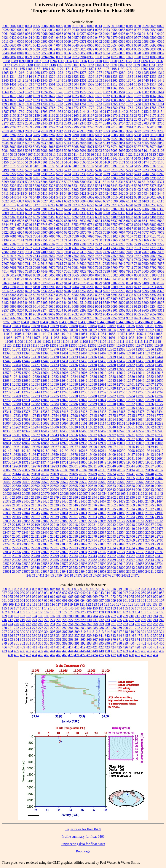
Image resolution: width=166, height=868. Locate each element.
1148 (52, 65)
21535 (64, 505)
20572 (150, 482)
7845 (36, 271)
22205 (45, 525)
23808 (112, 568)
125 (107, 604)
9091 (83, 306)
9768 (7, 322)
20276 (26, 478)
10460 (158, 322)
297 (4, 632)
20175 (64, 474)
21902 (7, 517)
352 (4, 639)
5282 (106, 178)
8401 (161, 295)
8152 (145, 279)
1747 (52, 104)
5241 (122, 174)
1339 (161, 77)
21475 (112, 501)
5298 (161, 178)
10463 (16, 326)
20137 (159, 470)
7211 (91, 244)
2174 (145, 116)
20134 (130, 470)
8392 (122, 295)
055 (10, 597)
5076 (130, 147)
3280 (161, 131)
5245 (153, 174)
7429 (114, 252)
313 (101, 632)
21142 (159, 494)
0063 (21, 34)
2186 (44, 119)
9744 (52, 318)
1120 (114, 61)
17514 (7, 416)
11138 (35, 345)
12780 (93, 396)
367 (95, 639)
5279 (83, 178)
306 (59, 632)
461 (16, 655)
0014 (99, 26)
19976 (35, 466)
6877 (21, 229)
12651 (7, 384)
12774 (45, 396)
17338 (159, 408)
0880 (145, 53)
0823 (60, 49)
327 (16, 636)
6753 (83, 225)
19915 (159, 462)
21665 (121, 505)
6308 (161, 209)
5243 (137, 174)
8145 (114, 279)
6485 (161, 217)
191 (16, 616)
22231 (93, 525)
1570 (13, 92)
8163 (5, 283)
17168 (26, 408)
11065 (158, 334)
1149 (60, 65)
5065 (52, 147)
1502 (60, 84)
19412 (121, 455)
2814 (130, 127)
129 (131, 604)
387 (53, 643)
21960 (83, 517)
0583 (106, 41)
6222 (83, 205)
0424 (29, 38)
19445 (159, 455)
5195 (137, 166)
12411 (140, 353)
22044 (16, 521)
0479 (114, 38)
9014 (36, 306)
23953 (102, 571)
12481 (121, 365)
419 (83, 647)
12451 (64, 361)
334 (59, 636)
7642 (122, 264)
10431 (25, 322)
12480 (112, 365)
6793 (130, 225)
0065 (36, 34)
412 (41, 647)
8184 (130, 283)
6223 (91, 205)
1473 (44, 84)
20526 (54, 482)
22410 (112, 529)
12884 (54, 404)
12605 (54, 373)
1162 (159, 65)
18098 (74, 423)
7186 (44, 244)
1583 (114, 92)
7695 (91, 268)
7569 (153, 256)
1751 (83, 104)
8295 (145, 291)
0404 (106, 34)
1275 (83, 73)
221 (35, 620)
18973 (93, 443)
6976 (83, 232)
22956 (26, 548)
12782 (112, 396)
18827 (131, 439)
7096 (99, 236)
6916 (122, 229)
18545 (121, 431)
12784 (131, 396)
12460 (150, 361)
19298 (131, 451)
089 (53, 600)
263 (125, 624)
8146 (122, 279)
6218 (59, 205)
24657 (97, 575)
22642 (54, 536)
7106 (122, 236)
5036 (21, 143)
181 (119, 612)
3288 (60, 135)
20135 (140, 470)
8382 (75, 295)
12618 (16, 377)
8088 (138, 275)
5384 (21, 190)
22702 (121, 536)
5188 (83, 166)
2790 (36, 127)
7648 (137, 264)
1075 (114, 57)
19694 (159, 458)
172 (65, 612)
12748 (64, 392)
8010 (5, 275)
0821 (44, 49)
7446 (130, 252)
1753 (99, 104)
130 (137, 604)
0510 (161, 38)
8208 (106, 287)
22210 (54, 525)
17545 (35, 416)
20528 (73, 482)
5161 (44, 162)
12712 (26, 388)
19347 (35, 455)
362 (65, 639)
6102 (138, 201)
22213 (64, 525)
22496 (45, 533)
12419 (45, 357)
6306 (145, 209)
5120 (113, 154)
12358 (64, 345)
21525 (45, 505)
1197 (106, 69)
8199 (44, 287)
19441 (140, 455)
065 (71, 597)
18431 (54, 431)
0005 (36, 26)
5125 (152, 154)
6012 (130, 197)
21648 (102, 505)
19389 (83, 455)
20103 (64, 470)
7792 (153, 268)
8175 (75, 283)
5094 (106, 151)
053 (162, 593)
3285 (36, 135)
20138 (7, 474)
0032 (36, 30)
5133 (44, 158)
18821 (112, 439)
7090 (75, 236)
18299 (45, 427)
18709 (121, 435)
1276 (91, 73)
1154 (98, 65)
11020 (74, 334)
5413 (21, 193)
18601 (16, 435)
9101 (130, 306)
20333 (73, 478)
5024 (91, 139)
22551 (112, 533)
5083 (21, 151)
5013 (13, 139)
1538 (106, 88)
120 (76, 604)
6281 (44, 209)
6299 (91, 209)
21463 (93, 501)
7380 (161, 248)
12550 (121, 369)
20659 (7, 490)
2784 (153, 123)
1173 (83, 69)
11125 (26, 345)
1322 (67, 77)
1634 (122, 96)
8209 (114, 287)
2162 (52, 116)
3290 (75, 135)
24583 (88, 575)
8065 (75, 275)
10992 (93, 330)
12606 (64, 373)
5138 (83, 158)
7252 (29, 248)
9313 (13, 314)
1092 (38, 61)
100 (119, 600)
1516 (145, 84)
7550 (67, 256)
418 (77, 647)
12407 (102, 353)
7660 (5, 268)
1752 (91, 104)
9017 (44, 306)
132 (149, 604)
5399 (114, 190)
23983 (131, 571)
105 (150, 600)
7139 (5, 240)
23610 (121, 564)
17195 (54, 408)
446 (83, 651)
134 (161, 604)
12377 (64, 349)
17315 (131, 408)
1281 (130, 73)
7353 (137, 248)
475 (101, 655)
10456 (139, 322)
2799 (99, 127)
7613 (44, 264)
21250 (35, 497)
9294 (91, 310)
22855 (93, 544)
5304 (44, 182)
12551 (131, 369)
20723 (64, 490)
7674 (67, 268)
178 (101, 612)
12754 (112, 392)
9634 (83, 314)
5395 (83, 190)
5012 (5, 139)
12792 (35, 400)
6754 (91, 225)
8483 (13, 303)
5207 (29, 170)
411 (34, 647)
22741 (54, 540)
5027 (114, 139)
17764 (150, 416)
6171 (28, 205)
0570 (75, 41)
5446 (13, 197)
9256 (161, 306)
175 (83, 612)
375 (144, 639)
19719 (26, 462)
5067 (67, 147)
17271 (102, 408)
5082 (13, 151)
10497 (112, 326)
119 (70, 604)
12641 (73, 381)
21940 (64, 517)
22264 (159, 525)
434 (10, 651)
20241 (131, 474)
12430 (121, 357)
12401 (64, 353)
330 (35, 636)
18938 (83, 443)
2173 (137, 116)
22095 (93, 521)
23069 (35, 552)
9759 (114, 318)
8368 (13, 295)
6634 (99, 221)
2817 (153, 127)
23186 (159, 552)
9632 (75, 314)
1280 (122, 73)
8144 (106, 279)
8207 (99, 287)
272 (16, 628)
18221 (149, 423)
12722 (64, 388)
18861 (7, 443)
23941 (64, 571)
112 (29, 604)
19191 (54, 451)
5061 (21, 147)
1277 (99, 73)
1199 (121, 69)
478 (119, 655)
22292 (54, 529)
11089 (92, 338)
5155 (161, 158)
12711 (16, 388)
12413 (159, 353)
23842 (131, 568)
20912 (140, 490)
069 (95, 597)
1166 (29, 69)
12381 (102, 349)
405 (162, 643)
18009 (93, 419)
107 (162, 600)
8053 (68, 275)
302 (35, 632)
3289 (67, 135)
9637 (91, 314)
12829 (150, 400)
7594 (75, 260)
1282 (137, 73)
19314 (150, 451)
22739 (45, 540)
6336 (67, 213)
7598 (106, 260)
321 (144, 632)
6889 (91, 229)
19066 (45, 447)
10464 (26, 326)
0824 (67, 49)
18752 (7, 439)
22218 (73, 525)
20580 (16, 486)
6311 (21, 213)
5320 (153, 182)
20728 (73, 490)
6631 (75, 221)
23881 (35, 571)
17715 (131, 416)
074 (125, 597)
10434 (44, 322)
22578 (159, 533)
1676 (52, 100)
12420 (54, 357)
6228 (129, 205)
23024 (112, 548)
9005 (29, 306)
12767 (159, 392)
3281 (5, 135)
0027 (161, 26)
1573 (36, 92)
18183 (140, 423)
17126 (150, 404)
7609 (13, 264)
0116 (75, 34)
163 (10, 612)
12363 (102, 345)
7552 (75, 256)
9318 (29, 314)
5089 (67, 151)
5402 (137, 190)
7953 (99, 271)
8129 (52, 279)
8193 (5, 287)
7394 (29, 252)
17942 (64, 419)
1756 (122, 104)
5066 (60, 147)
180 (113, 612)
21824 (131, 509)
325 (4, 636)
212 (144, 616)
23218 (16, 556)
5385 (29, 190)
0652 (106, 45)
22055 (26, 521)
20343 (93, 478)
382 (22, 643)
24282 (159, 571)
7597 (99, 260)
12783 (121, 396)
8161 (153, 279)
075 (131, 597)
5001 (83, 135)
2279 (21, 123)
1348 (60, 80)
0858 (83, 53)
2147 (106, 112)
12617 (7, 377)
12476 (73, 365)
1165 (22, 69)
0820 (36, 49)
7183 (21, 244)
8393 (130, 295)
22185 (16, 525)
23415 (7, 560)
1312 (161, 73)
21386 (16, 501)
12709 (7, 388)
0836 (145, 49)
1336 (137, 77)
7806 (161, 268)
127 (119, 604)
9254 (153, 306)
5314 (106, 182)
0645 (60, 45)
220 (29, 620)
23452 (45, 560)
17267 (93, 408)
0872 (91, 53)
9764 (145, 318)
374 (137, 639)
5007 (130, 135)
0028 (5, 30)
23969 (121, 571)
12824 (102, 400)
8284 (137, 291)
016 (101, 589)
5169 (106, 162)
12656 (54, 384)
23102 (102, 552)
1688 (137, 100)
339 (89, 636)
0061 (5, 34)
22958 (35, 548)
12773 (35, 396)
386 (47, 643)
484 (156, 655)
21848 (45, 513)
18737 (150, 435)
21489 (150, 501)
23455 (54, 560)
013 (83, 589)
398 (119, 643)
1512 (114, 84)
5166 (83, 162)
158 (144, 608)
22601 (16, 536)
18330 (102, 427)
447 (89, 651)
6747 (36, 225)
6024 (21, 201)
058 (29, 597)
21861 (64, 513)
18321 (83, 427)
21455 (83, 501)
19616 (112, 458)
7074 (137, 232)
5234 (67, 174)
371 (119, 639)
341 (101, 636)
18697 (112, 435)
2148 (114, 112)
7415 (83, 252)
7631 (99, 264)
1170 (60, 69)
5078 (145, 147)
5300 (13, 182)
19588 (64, 458)
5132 (36, 158)
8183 (122, 283)
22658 (73, 536)
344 (119, 636)
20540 (102, 482)
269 (162, 624)
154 (119, 608)
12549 (112, 369)
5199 (5, 170)
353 (10, 639)
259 (101, 624)
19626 (121, 458)
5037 (29, 143)
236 (125, 620)
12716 (45, 388)
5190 (99, 166)
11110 (111, 342)
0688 (122, 45)
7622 (91, 264)
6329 (44, 213)
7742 (130, 268)
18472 (93, 431)
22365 (73, 529)
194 (35, 616)
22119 (111, 521)
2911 (52, 131)
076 (137, 597)
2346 (91, 123)
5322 (5, 186)
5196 (145, 166)
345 (125, 636)
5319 (145, 182)
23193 (7, 556)
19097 (102, 447)
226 (65, 620)
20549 (121, 482)
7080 (5, 236)
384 (35, 643)
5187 (75, 166)
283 (83, 628)
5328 (52, 186)
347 (137, 636)
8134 (67, 279)
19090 (93, 447)
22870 (102, 544)
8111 (161, 275)
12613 (131, 373)
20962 (36, 494)
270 (4, 628)
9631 (67, 314)
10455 (130, 322)
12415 (7, 357)
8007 (153, 271)
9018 (52, 306)
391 (77, 643)
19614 (102, 458)
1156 (114, 65)
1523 (36, 88)
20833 (102, 490)
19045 (159, 443)
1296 (153, 73)
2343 (67, 123)
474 (95, 655)
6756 (106, 225)
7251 (21, 248)
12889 (93, 404)
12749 (73, 392)
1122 (129, 61)
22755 (102, 540)
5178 (13, 166)
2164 (67, 116)
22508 (64, 533)
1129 (22, 65)
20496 (35, 482)
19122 (140, 447)
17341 (7, 412)
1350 (75, 80)
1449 (161, 80)
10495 (102, 326)
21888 (131, 513)
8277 (114, 291)
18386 (7, 431)
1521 (21, 88)
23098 (93, 552)
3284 (29, 135)
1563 (122, 88)
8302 (153, 291)
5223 (145, 170)
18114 (102, 423)
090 (59, 600)
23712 (7, 568)
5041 (60, 143)
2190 (75, 119)
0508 (145, 38)
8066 (83, 275)
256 (83, 624)
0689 (130, 45)
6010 (114, 197)
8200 (52, 287)
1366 (122, 80)
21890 (140, 513)
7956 (106, 271)
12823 (93, 400)
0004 (29, 26)
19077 (74, 447)
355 (22, 639)
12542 (83, 369)
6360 (13, 217)
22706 (131, 536)
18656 (73, 435)
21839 (16, 513)
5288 (145, 178)
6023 (13, 201)
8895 (153, 303)
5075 (122, 147)
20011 (92, 466)
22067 (54, 521)
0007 (52, 26)
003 (22, 589)
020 (125, 589)
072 (113, 597)
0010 (67, 26)
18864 (26, 443)
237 (131, 620)
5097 (122, 151)
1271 (52, 73)
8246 (67, 291)
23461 (64, 560)
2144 (83, 112)
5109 (45, 154)
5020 (67, 139)
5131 (29, 158)
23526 (7, 564)
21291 (83, 497)
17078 (140, 404)
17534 (26, 416)
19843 (102, 462)
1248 (29, 73)
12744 (35, 392)
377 (156, 639)
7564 (130, 256)
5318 (137, 182)
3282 (13, 135)
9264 (21, 310)
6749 (52, 225)
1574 (44, 92)
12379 (83, 349)
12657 (64, 384)
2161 (44, 116)
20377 (140, 478)
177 (95, 612)
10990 (74, 330)
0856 (67, 53)
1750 (75, 104)
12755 (121, 392)
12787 (159, 396)
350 (156, 636)
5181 (36, 166)
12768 (7, 396)
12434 (150, 357)
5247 (5, 178)
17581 (64, 416)
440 (47, 651)
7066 (114, 232)
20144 (16, 474)
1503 (67, 84)
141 (41, 608)
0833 (122, 49)
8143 (99, 279)
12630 (131, 377)
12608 (83, 373)
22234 (102, 525)
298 (10, 632)
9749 (60, 318)
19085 (83, 447)
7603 (137, 260)
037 (65, 593)
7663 (21, 268)
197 (53, 616)
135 (4, 608)
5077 (137, 147)
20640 (150, 486)
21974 (112, 517)
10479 (54, 326)
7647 (130, 264)
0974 (67, 57)
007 (47, 589)
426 (125, 647)
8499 (67, 303)
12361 (83, 345)
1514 (130, 84)
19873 (121, 462)
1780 (114, 108)
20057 (150, 466)
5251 (36, 178)
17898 (35, 419)
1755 (114, 104)
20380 (150, 478)
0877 (130, 53)
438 (35, 651)
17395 (54, 412)
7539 (29, 256)
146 (71, 608)
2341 (52, 123)
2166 (83, 116)
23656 (140, 564)
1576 (60, 92)
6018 (137, 197)
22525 (93, 533)
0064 (29, 34)
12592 (26, 373)
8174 (67, 283)
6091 (60, 201)
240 (150, 620)
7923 (83, 271)
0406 (122, 34)
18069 (26, 423)
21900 (159, 513)
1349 (67, 80)
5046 (83, 143)
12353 (54, 345)
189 (4, 616)
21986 (140, 517)
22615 (26, 536)
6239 (145, 205)
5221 (130, 170)
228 (77, 620)
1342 (21, 80)
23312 (64, 556)
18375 (159, 427)
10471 (45, 326)
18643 (54, 435)
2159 (36, 116)
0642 (36, 45)
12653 (26, 384)
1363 (99, 80)
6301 (106, 209)
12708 (159, 384)
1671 (21, 100)
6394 (91, 217)
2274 (145, 119)
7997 (137, 271)
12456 (112, 361)
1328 (106, 77)
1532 (67, 88)
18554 (131, 431)
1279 (114, 73)
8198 (36, 287)
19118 (130, 447)
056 (16, 597)
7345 (114, 248)
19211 (73, 451)
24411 (40, 575)
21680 (159, 505)
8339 (5, 295)
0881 (153, 53)
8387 (99, 295)
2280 (29, 123)
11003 (159, 330)
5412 (13, 193)
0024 (145, 26)
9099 (122, 306)
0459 (91, 38)
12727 (102, 388)
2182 (36, 119)
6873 (5, 229)
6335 (60, 213)
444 (71, 651)
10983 (7, 330)
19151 (16, 451)
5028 (122, 139)
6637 (114, 221)
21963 (93, 517)
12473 (54, 365)
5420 (75, 193)
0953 (60, 57)
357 (35, 639)
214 (156, 616)
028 (10, 593)
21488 (140, 501)
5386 (36, 190)
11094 (139, 338)
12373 (35, 349)
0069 (67, 34)
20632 (140, 486)
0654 (114, 45)
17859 (7, 419)
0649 (83, 45)
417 (71, 647)
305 (53, 632)
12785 (140, 396)
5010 (153, 135)
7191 (83, 244)
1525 (52, 88)
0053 (106, 30)
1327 (99, 77)
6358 (161, 213)
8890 (145, 303)
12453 (83, 361)
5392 (75, 190)
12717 (54, 388)
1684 (106, 100)
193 (29, 616)
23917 (45, 571)
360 (53, 639)
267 (150, 624)
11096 (149, 338)
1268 (36, 73)
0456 (67, 38)
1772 (75, 108)
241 (156, 620)
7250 (13, 248)
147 (77, 608)
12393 (16, 353)
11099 (19, 342)
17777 (159, 416)
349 (150, 636)
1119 (106, 61)
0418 (145, 34)
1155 (106, 65)
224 (53, 620)
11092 (121, 338)
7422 (91, 252)
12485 (159, 365)
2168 (99, 116)
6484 (153, 217)
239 (144, 620)
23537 (26, 564)
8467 (106, 299)
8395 (145, 295)
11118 (157, 342)
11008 (17, 334)
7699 (106, 268)
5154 (153, 158)
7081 (13, 236)
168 (41, 612)
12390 (7, 353)
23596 (83, 564)
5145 (137, 158)
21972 (102, 517)
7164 (130, 240)
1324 (83, 77)
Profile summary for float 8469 (83, 836)
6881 (36, 229)
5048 (99, 143)
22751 (83, 540)
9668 (21, 318)
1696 (29, 104)
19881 (150, 462)
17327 (140, 408)
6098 (114, 201)
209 (125, 616)
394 (95, 643)
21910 (26, 517)
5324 (21, 186)
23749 (45, 568)
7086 (52, 236)
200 (71, 616)
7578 (21, 260)
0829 (91, 49)
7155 (75, 240)
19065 (36, 447)
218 (16, 620)
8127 (44, 279)
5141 (106, 158)
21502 (26, 505)
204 (95, 616)
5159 (29, 162)
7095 (91, 236)
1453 (29, 84)
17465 (121, 412)
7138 (161, 236)
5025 (99, 139)
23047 (140, 548)
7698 (99, 268)
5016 (36, 139)
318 (125, 632)
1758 (137, 104)
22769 (131, 540)
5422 (91, 193)
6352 (114, 213)
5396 (91, 190)
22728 (26, 540)
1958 (60, 112)
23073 (64, 552)
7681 (75, 268)
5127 (5, 158)
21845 (35, 513)
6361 (21, 217)
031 (29, 593)
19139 (159, 447)
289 (119, 628)
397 (113, 643)
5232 (52, 174)
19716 (16, 462)
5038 (36, 143)
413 (47, 647)
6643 (161, 221)
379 (4, 643)
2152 (145, 112)
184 (137, 612)
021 (131, 589)
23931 (54, 571)
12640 (64, 381)
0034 (52, 30)
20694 (35, 490)
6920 (153, 229)
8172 (52, 283)
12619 (26, 377)
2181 (29, 119)
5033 (161, 139)
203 (89, 616)
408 (16, 647)
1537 (99, 88)
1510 (99, 84)
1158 (129, 65)
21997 (159, 517)
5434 (145, 193)
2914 (75, 131)
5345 (122, 186)
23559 (54, 564)
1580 (91, 92)
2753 (114, 123)
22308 (64, 529)
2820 (13, 131)
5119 (106, 154)
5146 (145, 158)
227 (71, 620)
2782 (137, 123)
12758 (140, 392)
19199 (64, 451)
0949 (52, 57)
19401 (102, 455)
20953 (26, 494)
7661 (13, 268)
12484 (150, 365)
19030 (150, 443)
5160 (36, 162)
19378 (73, 455)
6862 (153, 225)
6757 (114, 225)
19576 (45, 458)
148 (83, 608)
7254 (44, 248)
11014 (36, 334)
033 (41, 593)
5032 (153, 139)
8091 (145, 275)
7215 (122, 244)
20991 (74, 494)
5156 (5, 162)
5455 (75, 197)
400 (131, 643)
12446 (16, 361)
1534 (75, 88)
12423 (73, 357)
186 (150, 612)
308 (71, 632)
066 (77, 597)
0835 (137, 49)
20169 (54, 474)
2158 (29, 116)
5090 (75, 151)
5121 (121, 154)
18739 (159, 435)
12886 (73, 404)
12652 (16, 384)
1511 (106, 84)
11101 (37, 342)
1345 (36, 80)
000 (4, 589)
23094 (83, 552)
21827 (140, 509)
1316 (29, 77)
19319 (159, 451)
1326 (91, 77)
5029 (130, 139)
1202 (144, 69)
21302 (112, 497)
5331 (75, 186)
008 (53, 589)
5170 (114, 162)
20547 (112, 482)
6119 (13, 205)
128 (125, 604)
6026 (37, 201)
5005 (114, 135)
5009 (145, 135)
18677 (93, 435)
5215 (91, 170)
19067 (55, 447)
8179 (99, 283)
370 (113, 639)
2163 (60, 116)
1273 (67, 73)
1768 (52, 108)
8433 (29, 299)
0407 (130, 34)
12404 (83, 353)
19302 (140, 451)
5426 (122, 193)
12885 (64, 404)
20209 (93, 474)
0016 (114, 26)
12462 (7, 365)
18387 (16, 431)
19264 (102, 451)
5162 (52, 162)
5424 (106, 193)
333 (53, 636)
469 (65, 655)
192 (22, 616)
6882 (44, 229)
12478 (93, 365)
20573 (159, 482)
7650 (145, 264)
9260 (13, 310)
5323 (13, 186)
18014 (112, 419)
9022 (60, 306)
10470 (35, 326)
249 (41, 624)
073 (119, 597)
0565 (36, 41)
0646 (67, 45)
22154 (140, 521)
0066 (44, 34)
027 (4, 593)
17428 (83, 412)
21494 (159, 501)
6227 (122, 205)
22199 (35, 525)
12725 (93, 388)
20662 (16, 490)
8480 (153, 299)
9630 (60, 314)
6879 (29, 229)
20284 (35, 478)
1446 (145, 80)
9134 (145, 306)
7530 (21, 256)
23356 (102, 556)
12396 (35, 353)
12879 (7, 404)
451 (113, 651)
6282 (52, 209)
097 (101, 600)
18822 (121, 439)
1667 (153, 96)
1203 (152, 69)
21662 (112, 505)
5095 (114, 151)
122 (88, 604)
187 (156, 612)
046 (119, 593)
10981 (150, 326)
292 (137, 628)
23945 (83, 571)
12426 (93, 357)
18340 (112, 427)
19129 (149, 447)
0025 (153, 26)
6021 (161, 197)
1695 (21, 104)
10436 (63, 322)
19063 (26, 447)
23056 (16, 552)
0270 (83, 34)
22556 (140, 533)
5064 (44, 147)
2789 (29, 127)
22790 (7, 544)
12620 (35, 377)
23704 (159, 564)
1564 (130, 88)
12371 (16, 349)
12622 (54, 377)
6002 (91, 197)
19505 (16, 458)
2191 (83, 119)
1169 (52, 69)
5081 (5, 151)
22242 (112, 525)
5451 (52, 197)
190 (10, 616)
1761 (161, 104)
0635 (13, 45)
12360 (73, 345)
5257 (67, 178)
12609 (93, 373)
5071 (91, 147)
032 (35, 593)
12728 (112, 388)
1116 (84, 61)
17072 (131, 404)
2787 (13, 127)
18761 (26, 439)
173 (71, 612)
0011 (75, 26)
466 (47, 655)
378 (162, 639)
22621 (35, 536)
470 (71, 655)
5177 (5, 166)
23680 (150, 564)
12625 (83, 377)
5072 (99, 147)
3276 (130, 131)
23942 (73, 571)
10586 (140, 326)
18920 (64, 443)
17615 (93, 416)
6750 (60, 225)
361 (59, 639)
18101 (83, 423)
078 (150, 597)
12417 (26, 357)
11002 (150, 330)
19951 (7, 466)
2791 (44, 127)
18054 (159, 419)
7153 (60, 240)
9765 (153, 318)
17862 (16, 419)
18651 (64, 435)
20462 (7, 482)
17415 (64, 412)
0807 (21, 49)
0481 (122, 38)
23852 (150, 568)
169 (47, 612)
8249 (75, 291)
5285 (130, 178)
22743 (64, 540)
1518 (161, 84)
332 (47, 636)
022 (137, 589)
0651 (99, 45)
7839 (29, 271)
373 (131, 639)
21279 (54, 497)
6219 (67, 205)
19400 (93, 455)
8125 (29, 279)
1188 (98, 69)
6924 (21, 232)
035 (53, 593)
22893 (121, 544)
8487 (36, 303)
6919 (145, 229)
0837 (153, 49)
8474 (130, 299)
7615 (60, 264)
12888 (83, 404)
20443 (159, 478)
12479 (102, 365)
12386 (150, 349)
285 (95, 628)
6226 (114, 205)
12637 (35, 381)
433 (4, 651)
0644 (52, 45)
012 (77, 589)
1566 (145, 88)
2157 (21, 116)
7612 (36, 264)
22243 (121, 525)
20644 (159, 486)
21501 (16, 505)
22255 (140, 525)
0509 (153, 38)
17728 (140, 416)
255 (77, 624)
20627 (121, 486)
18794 (64, 439)
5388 (44, 190)
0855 (60, 53)
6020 (153, 197)
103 (137, 600)
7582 (29, 260)
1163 (6, 69)
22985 (93, 548)
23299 (54, 556)
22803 (16, 544)
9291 (75, 310)
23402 (150, 556)
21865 (73, 513)
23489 (112, 560)
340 (95, 636)
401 (137, 643)
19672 (150, 458)
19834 (93, 462)
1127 (6, 65)
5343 (114, 186)
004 (29, 589)
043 (101, 593)
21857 (54, 513)
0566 (44, 41)
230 (89, 620)
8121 (13, 279)
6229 (137, 205)
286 (101, 628)
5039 (44, 143)
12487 (7, 369)
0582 (99, 41)
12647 (131, 381)
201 (77, 616)
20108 (74, 470)
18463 (83, 431)
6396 (99, 217)
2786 (5, 127)
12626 (93, 377)
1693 (5, 104)
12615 (150, 373)
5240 (114, 174)
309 (77, 632)
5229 (29, 174)
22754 (93, 540)
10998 (140, 330)
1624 (67, 96)
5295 (153, 178)
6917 (130, 229)
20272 (16, 478)
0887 (13, 57)
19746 (54, 462)
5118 (98, 154)
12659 (83, 384)
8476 (137, 299)
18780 (54, 439)
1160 (144, 65)
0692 (153, 45)
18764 (35, 439)
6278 (21, 209)
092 (71, 600)
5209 (44, 170)
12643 (93, 381)
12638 (45, 381)
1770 (67, 108)
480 (131, 655)
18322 (93, 427)
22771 (140, 540)
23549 (35, 564)
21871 (83, 513)
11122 (17, 345)
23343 (93, 556)
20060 (7, 470)
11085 (74, 338)
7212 (99, 244)
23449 (35, 560)
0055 (122, 30)
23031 (121, 548)
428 (137, 647)
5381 (5, 190)
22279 (35, 529)
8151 (137, 279)
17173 (35, 408)
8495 (44, 303)
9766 (161, 318)
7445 (122, 252)
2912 (60, 131)
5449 (36, 197)
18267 (16, 427)
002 (16, 589)
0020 (137, 26)
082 (10, 600)
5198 (161, 166)
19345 (26, 455)
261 (113, 624)
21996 (150, 517)
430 (150, 647)
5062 (29, 147)
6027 (44, 201)
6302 (114, 209)
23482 (93, 560)
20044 (131, 466)
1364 (106, 80)
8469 (114, 299)
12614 (140, 373)
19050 (7, 447)
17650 (102, 416)
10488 (73, 326)
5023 (83, 139)
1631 (99, 96)
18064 (7, 423)
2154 (161, 112)
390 (71, 643)
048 (131, 593)
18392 (26, 431)
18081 (36, 423)
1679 (75, 100)
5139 (91, 158)
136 (10, 608)
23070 (45, 552)
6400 (114, 217)
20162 (45, 474)
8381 (67, 295)
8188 (145, 283)
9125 (137, 306)
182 (125, 612)
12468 (26, 365)
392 (83, 643)
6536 (21, 221)
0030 (21, 30)
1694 (13, 104)
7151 (44, 240)
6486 (5, 221)
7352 (130, 248)
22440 (131, 529)
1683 (99, 100)
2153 (153, 112)
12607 (73, 373)
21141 (149, 494)
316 (113, 632)
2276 (161, 119)
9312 (5, 314)
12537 (54, 369)
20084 (36, 470)
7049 (91, 232)
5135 (60, 158)
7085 (44, 236)
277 (47, 628)
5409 (153, 190)
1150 (68, 65)
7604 (145, 260)
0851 (29, 53)
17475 (140, 412)
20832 (93, 490)
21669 (131, 505)
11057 (121, 334)
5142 (114, 158)
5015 (29, 139)
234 (113, 620)
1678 (67, 100)
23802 (93, 568)
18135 (111, 423)
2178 (5, 119)
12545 (102, 369)
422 (101, 647)
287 (107, 628)
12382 (112, 349)
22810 (35, 544)
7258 (60, 248)
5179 (21, 166)
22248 (131, 525)
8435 (36, 299)
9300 (106, 310)
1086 (153, 57)
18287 (26, 427)
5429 (130, 193)
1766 (36, 108)
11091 (111, 338)
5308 (75, 182)
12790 (16, 400)
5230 (36, 174)
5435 (153, 193)
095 (89, 600)
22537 (102, 533)
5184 (60, 166)
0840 (5, 53)
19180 (45, 451)
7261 (75, 248)
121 (82, 604)
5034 (5, 143)
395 (101, 643)
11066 (8, 338)
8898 (5, 306)
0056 (130, 30)
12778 (73, 396)
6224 (98, 205)
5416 (44, 193)
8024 (21, 275)
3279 (153, 131)
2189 (67, 119)
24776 (107, 575)
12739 (7, 392)
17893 (26, 419)
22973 (73, 548)
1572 (29, 92)
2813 (122, 127)
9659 (153, 314)
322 (150, 632)
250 (47, 624)
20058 (159, 466)
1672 (29, 100)
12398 (45, 353)
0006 (44, 26)
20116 (102, 470)
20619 (93, 486)
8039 (37, 275)
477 (113, 655)
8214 (153, 287)
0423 (21, 38)
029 (16, 593)
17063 (121, 404)
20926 (7, 494)
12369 (159, 345)
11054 (102, 334)
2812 (114, 127)
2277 (5, 123)
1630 (91, 96)
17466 (131, 412)
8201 (60, 287)
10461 (7, 326)
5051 (122, 143)
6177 (36, 205)
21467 (102, 501)
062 (53, 597)
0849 (21, 53)
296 (162, 628)
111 (23, 604)
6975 (75, 232)
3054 (114, 131)
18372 (150, 427)
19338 (16, 455)
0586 (114, 41)
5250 (29, 178)
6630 (67, 221)
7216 (130, 244)
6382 (52, 217)
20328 (54, 478)
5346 (130, 186)
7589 (60, 260)
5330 (67, 186)
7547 (52, 256)
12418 (35, 357)
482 (144, 655)
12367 (140, 345)
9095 (106, 306)
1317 (36, 77)
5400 (122, 190)
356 (29, 639)
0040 (75, 30)
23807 (102, 568)
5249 (21, 178)
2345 (83, 123)
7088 (60, 236)
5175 (153, 162)
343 (113, 636)
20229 (121, 474)
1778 (99, 108)
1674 (44, 100)
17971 (73, 419)
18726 (140, 435)
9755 (91, 318)
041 (89, 593)
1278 (106, 73)
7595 (83, 260)
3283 (21, 135)
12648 (140, 381)
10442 (92, 322)
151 (101, 608)
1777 (91, 108)
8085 (122, 275)
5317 (130, 182)
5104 (6, 154)
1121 (121, 61)
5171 (122, 162)
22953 (16, 548)
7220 (145, 244)
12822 (83, 400)
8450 (67, 299)
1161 (152, 65)
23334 (73, 556)
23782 (73, 568)
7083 (29, 236)
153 (113, 608)
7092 (83, 236)
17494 (159, 412)
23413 (159, 556)
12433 (140, 357)
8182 (114, 283)
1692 (161, 100)
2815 (137, 127)
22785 (159, 540)
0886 (5, 57)
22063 (45, 521)
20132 (121, 470)
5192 (114, 166)
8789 (106, 303)
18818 (93, 439)
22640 (45, 536)
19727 (35, 462)
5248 (13, 178)
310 (83, 632)
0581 (91, 41)
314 (107, 632)
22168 (159, 521)
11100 (28, 342)
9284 (60, 310)
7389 (21, 252)
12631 (140, 377)
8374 (36, 295)
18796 (73, 439)
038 (71, 593)
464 (35, 655)
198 (59, 616)
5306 (60, 182)
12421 (64, 357)
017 (107, 589)
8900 (21, 306)
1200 (129, 69)
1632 (106, 96)
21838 (7, 513)
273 (22, 628)
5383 (13, 190)
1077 (130, 57)
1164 (14, 69)
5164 (67, 162)
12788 (7, 400)
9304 (137, 310)
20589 (26, 486)
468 (59, 655)
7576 (13, 260)
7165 (137, 240)
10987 (45, 330)
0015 (106, 26)
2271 (122, 119)
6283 (60, 209)
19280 (112, 451)
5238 (99, 174)
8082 (114, 275)
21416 (35, 501)
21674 (140, 505)
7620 (83, 264)
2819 (5, 131)
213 (150, 616)
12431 (131, 357)
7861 (67, 271)
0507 (137, 38)
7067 (122, 232)
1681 (83, 100)
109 (11, 604)
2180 (21, 119)
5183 (52, 166)
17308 (121, 408)
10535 (131, 326)
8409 (21, 299)
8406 (5, 299)
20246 (140, 474)
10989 (64, 330)
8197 (29, 287)
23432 (16, 560)
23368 (121, 556)
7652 (153, 264)
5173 (137, 162)
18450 (64, 431)
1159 (136, 65)
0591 (130, 41)
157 (137, 608)
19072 (64, 447)
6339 (91, 213)
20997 (83, 494)
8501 (75, 303)
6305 (137, 209)
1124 (144, 61)
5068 (75, 147)
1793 (44, 112)
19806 (83, 462)
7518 (13, 256)
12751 (93, 392)
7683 (83, 268)
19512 (26, 458)
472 (83, 655)
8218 (21, 291)
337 (77, 636)
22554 (121, 533)
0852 (36, 53)
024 (150, 589)
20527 (64, 482)
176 (89, 612)
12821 (73, 400)
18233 (159, 423)
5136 (67, 158)
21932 (45, 517)
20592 (35, 486)
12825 (112, 400)
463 (29, 655)
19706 (7, 462)
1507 (83, 84)
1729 (36, 104)
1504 (75, 84)
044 (107, 593)
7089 (68, 236)
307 (65, 632)
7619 (75, 264)
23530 (16, 564)
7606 (161, 260)
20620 (102, 486)
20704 (54, 490)
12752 (102, 392)
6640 (137, 221)
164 (16, 612)
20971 (55, 494)
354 (16, 639)
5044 (67, 143)
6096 (99, 201)
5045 (75, 143)
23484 (102, 560)
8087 (130, 275)
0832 (114, 49)
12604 (45, 373)
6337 (75, 213)
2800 (106, 127)
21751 (26, 509)
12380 (93, 349)
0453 (44, 38)
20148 (26, 474)
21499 (7, 505)
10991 (83, 330)
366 (89, 639)
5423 (99, 193)
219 (22, 620)
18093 (55, 423)
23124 (121, 552)
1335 (130, 77)
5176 (161, 162)
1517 (153, 84)
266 (144, 624)
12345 (45, 345)
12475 (64, 365)
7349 (122, 248)
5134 (52, 158)
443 (65, 651)
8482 (5, 303)
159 (150, 608)
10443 (101, 322)
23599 (102, 564)
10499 (121, 326)
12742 (26, 392)
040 (83, 593)
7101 (107, 236)
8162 (161, 279)
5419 (67, 193)
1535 (83, 88)
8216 (5, 291)
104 (144, 600)
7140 (13, 240)
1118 (98, 61)
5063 (36, 147)
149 (89, 608)
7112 (138, 236)
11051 (83, 334)
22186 (26, 525)
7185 (36, 244)
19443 (150, 455)
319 (131, 632)
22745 (73, 540)
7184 (29, 244)
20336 (83, 478)
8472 (122, 299)
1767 (44, 108)
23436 (26, 560)
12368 (149, 345)
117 (58, 604)
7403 (52, 252)
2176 (161, 116)
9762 (130, 318)
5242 (130, 174)
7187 (52, 244)
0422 (13, 38)
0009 (60, 26)
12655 (45, 384)
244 (10, 624)
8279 (122, 291)
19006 (112, 443)
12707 (150, 384)
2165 (75, 116)
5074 (114, 147)
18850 (150, 439)
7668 (44, 268)
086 (35, 600)
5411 (5, 193)
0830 (99, 49)
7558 (106, 256)
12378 (73, 349)
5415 (36, 193)
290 (125, 628)
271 (10, 628)
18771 (45, 439)
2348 (106, 123)
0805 (13, 49)
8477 (145, 299)
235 (119, 620)
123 (94, 604)
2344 (75, 123)
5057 (161, 143)
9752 (75, 318)
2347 (99, 123)
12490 (16, 369)
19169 (26, 451)
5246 (161, 174)
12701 (131, 384)
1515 (137, 84)
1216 (21, 73)
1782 (130, 108)
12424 (83, 357)
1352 (91, 80)
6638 (122, 221)
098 (107, 600)
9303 (130, 310)
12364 (111, 345)
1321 (60, 77)
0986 (91, 57)
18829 (140, 439)
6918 (137, 229)
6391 (67, 217)
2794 (60, 127)
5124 (145, 154)
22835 (64, 544)
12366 (130, 345)
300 (22, 632)
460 (10, 655)
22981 (83, 548)
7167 (153, 240)
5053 (137, 143)
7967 (114, 271)
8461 (91, 299)
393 (89, 643)
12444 (159, 357)
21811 (102, 509)
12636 (26, 381)
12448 (35, 361)
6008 (106, 197)
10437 (73, 322)
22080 (64, 521)
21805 (83, 509)
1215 (13, 73)
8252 (83, 291)
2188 (60, 119)
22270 (7, 529)
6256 (153, 205)
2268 (99, 119)
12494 (26, 369)
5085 (36, 151)
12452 (73, 361)
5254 (52, 178)
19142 (7, 451)
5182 (44, 166)
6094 (83, 201)
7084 (37, 236)
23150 (140, 552)
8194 (13, 287)
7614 (52, 264)
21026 (93, 494)
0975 (75, 57)
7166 (145, 240)
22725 (16, 540)
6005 (99, 197)
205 (101, 616)
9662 (5, 318)
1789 (21, 112)
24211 (149, 571)
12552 (140, 369)
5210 (52, 170)
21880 (112, 513)
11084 (64, 338)
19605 (93, 458)
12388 (159, 349)
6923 (13, 232)
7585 (36, 260)
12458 (131, 361)
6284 (67, 209)
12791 (26, 400)
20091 (45, 470)
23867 (16, 571)
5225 (161, 170)
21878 (102, 513)
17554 (54, 416)
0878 (137, 53)
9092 (91, 306)
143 (53, 608)
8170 (44, 283)
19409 (112, 455)
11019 (64, 334)
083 (16, 600)
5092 (91, 151)
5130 (21, 158)
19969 (16, 466)
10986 (36, 330)
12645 (112, 381)
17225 (64, 408)
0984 (83, 57)
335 (65, 636)
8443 (44, 299)
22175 (7, 525)
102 (131, 600)
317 (119, 632)
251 (53, 624)
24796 (116, 575)
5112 (60, 154)
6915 (114, 229)
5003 (99, 135)
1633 (114, 96)
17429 (93, 412)
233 (107, 620)
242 (162, 620)
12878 (159, 400)
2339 (36, 123)
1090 (22, 61)
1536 (91, 88)
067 (83, 597)
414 (53, 647)
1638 (145, 96)
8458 (83, 299)
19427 (131, 455)
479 (125, 655)
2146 (99, 112)
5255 (60, 178)
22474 (7, 533)
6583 (44, 221)
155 (125, 608)
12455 (102, 361)
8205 (83, 287)
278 (53, 628)
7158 (99, 240)
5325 (29, 186)
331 (41, 636)
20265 (159, 474)
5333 (91, 186)
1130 (29, 65)
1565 (137, 88)
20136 (149, 470)
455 (137, 651)
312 (95, 632)
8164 (13, 283)
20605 (73, 486)
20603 (64, 486)
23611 (130, 564)
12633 (159, 377)
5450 (44, 197)
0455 (60, 38)
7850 (52, 271)
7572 (161, 256)
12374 (45, 349)
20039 (102, 466)
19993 (54, 466)
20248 (150, 474)
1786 (161, 108)
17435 (102, 412)
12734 (150, 388)
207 (113, 616)
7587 (52, 260)
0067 (52, 34)
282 (77, 628)
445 (77, 651)
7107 (130, 236)
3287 (52, 135)
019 (119, 589)
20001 (73, 466)
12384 (131, 349)
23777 (64, 568)
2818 (161, 127)
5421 (83, 193)
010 (65, 589)
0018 (122, 26)
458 (156, 651)
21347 (140, 497)
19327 (7, 455)
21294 (93, 497)
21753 (35, 509)
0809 (29, 49)
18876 (35, 443)
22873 (112, 544)
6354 (130, 213)
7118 (145, 236)
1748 (60, 104)
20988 (64, 494)
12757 (131, 392)
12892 (102, 404)
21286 (73, 497)
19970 (26, 466)
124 (101, 604)
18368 (140, 427)
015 (95, 589)
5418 (60, 193)
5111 (52, 154)
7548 (60, 256)
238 (137, 620)
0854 (52, 53)
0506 (130, 38)
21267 (45, 497)
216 (4, 620)
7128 (153, 236)
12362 (92, 345)
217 (10, 620)
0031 (29, 30)
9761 (122, 318)
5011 (161, 135)
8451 (75, 299)
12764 (150, 392)
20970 (45, 494)
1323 (75, 77)
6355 (137, 213)
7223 (5, 248)
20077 (26, 470)
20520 (45, 482)
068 (89, 597)
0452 (36, 38)
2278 (13, 123)
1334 (122, 77)
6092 (68, 201)
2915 (83, 131)
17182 (45, 408)
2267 (91, 119)
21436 (64, 501)
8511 (91, 303)
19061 (17, 447)
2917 (99, 131)
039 (77, 593)
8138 (75, 279)
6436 (137, 217)
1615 (5, 96)
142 (47, 608)
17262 (73, 408)
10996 (121, 330)
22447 (150, 529)
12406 (93, 353)
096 (95, 600)
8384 (91, 295)
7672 (60, 268)
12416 (16, 357)
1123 (136, 61)
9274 (44, 310)
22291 (45, 529)
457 (150, 651)
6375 (36, 217)
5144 (130, 158)
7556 (91, 256)
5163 (60, 162)
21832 (150, 509)
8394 (137, 295)
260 (107, 624)
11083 (55, 338)
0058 (145, 30)
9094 (99, 306)
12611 (111, 373)
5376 (137, 186)
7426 (106, 252)
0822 (52, 49)
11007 (8, 334)
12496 (35, 369)
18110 (93, 423)
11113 (139, 342)
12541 (73, 369)
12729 (121, 388)
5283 (114, 178)
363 (71, 639)
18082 (45, 423)
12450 (54, 361)
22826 (45, 544)
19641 (131, 458)
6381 (44, 217)
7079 (161, 232)
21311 (121, 497)
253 (65, 624)
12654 (35, 384)
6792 (122, 225)
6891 (99, 229)
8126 (36, 279)
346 (131, 636)
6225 (106, 205)
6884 (60, 229)
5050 (114, 143)
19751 (64, 462)
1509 (91, 84)
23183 (150, 552)
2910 (44, 131)
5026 (106, 139)
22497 (54, 533)
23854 (159, 568)
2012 (67, 112)
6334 (52, 213)
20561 (131, 482)
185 (144, 612)
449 (101, 651)
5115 (83, 154)
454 (131, 651)
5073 (106, 147)
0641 (29, 45)
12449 (45, 361)
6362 (29, 217)
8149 (130, 279)
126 (113, 604)
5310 (91, 182)
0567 (52, 41)
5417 (52, 193)
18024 (121, 419)
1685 (114, 100)
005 (35, 589)
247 (29, 624)
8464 (99, 299)
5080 (161, 147)
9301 (114, 310)
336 (71, 636)
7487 (153, 252)
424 (113, 647)
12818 (45, 400)
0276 (91, 34)
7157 (91, 240)
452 (119, 651)
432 (162, 647)
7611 (28, 264)
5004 (106, 135)
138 (22, 608)
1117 (91, 61)
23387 (131, 556)
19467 (7, 458)
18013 (102, 419)
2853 (29, 131)
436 (22, 651)
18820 (102, 439)
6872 (161, 225)
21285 (64, 497)
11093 (130, 338)
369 (107, 639)
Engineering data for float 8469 (83, 844)
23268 (26, 556)
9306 (153, 310)
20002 (83, 466)
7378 (153, 248)
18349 (121, 427)
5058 (5, 147)
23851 (140, 568)
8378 (52, 295)
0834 (130, 49)
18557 (140, 431)
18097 (64, 423)
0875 (114, 53)
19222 (93, 451)
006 (41, 589)
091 (65, 600)
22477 (16, 533)
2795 (67, 127)
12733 (140, 388)
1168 (44, 69)
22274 (16, 529)
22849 (83, 544)
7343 (106, 248)
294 (150, 628)
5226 (5, 174)
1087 (161, 57)
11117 (148, 342)
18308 (64, 427)
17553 (45, 416)
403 (150, 643)
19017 (131, 443)
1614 (161, 92)
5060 (13, 147)
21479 (121, 501)
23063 (26, 552)
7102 (114, 236)
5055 (145, 143)
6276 (5, 209)
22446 (140, 529)
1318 (44, 77)
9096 (114, 306)
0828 (83, 49)
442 (59, 651)
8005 (145, 271)
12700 (121, 384)
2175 (153, 116)
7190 (75, 244)
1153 (91, 65)
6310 (13, 213)
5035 (13, 143)
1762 (5, 108)
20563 (140, 482)
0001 (5, 26)
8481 (161, 299)
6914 (106, 229)
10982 (159, 326)
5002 (91, 135)
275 (35, 628)
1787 (5, 112)
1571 (21, 92)
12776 (64, 396)
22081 (73, 521)
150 (95, 608)
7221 (153, 244)
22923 (150, 544)
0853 (44, 53)
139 (29, 608)
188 (162, 612)
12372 (26, 349)
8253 (91, 291)
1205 (5, 73)
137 (16, 608)
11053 (92, 334)
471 (77, 655)
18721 (131, 435)
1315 (21, 77)
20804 (83, 490)
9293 (83, 310)
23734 (26, 568)
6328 (36, 213)
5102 (153, 151)
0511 (5, 41)
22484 (26, 533)
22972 (64, 548)
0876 (122, 53)
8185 (137, 283)
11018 (55, 334)
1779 (106, 108)
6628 (52, 221)
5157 (13, 162)
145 (65, 608)
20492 (26, 482)
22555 (131, 533)
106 (156, 600)
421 (95, 647)
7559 (114, 256)
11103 (56, 342)
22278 (26, 529)
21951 (73, 517)
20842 (112, 490)
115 (47, 604)
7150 (36, 240)
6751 (67, 225)
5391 (67, 190)
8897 (161, 303)
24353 (31, 575)
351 (162, 636)
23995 (140, 571)
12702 (140, 384)
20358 (121, 478)
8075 (99, 275)
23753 (54, 568)
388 (59, 643)
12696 (112, 384)
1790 (29, 112)
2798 (91, 127)
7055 (99, 232)
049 (137, 593)
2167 (91, 116)
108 (5, 604)
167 (35, 612)
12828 (140, 400)
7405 (60, 252)
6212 (52, 205)
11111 (120, 342)
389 (65, 643)
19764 (73, 462)
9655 (137, 314)
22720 (150, 536)
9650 (122, 314)
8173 (60, 283)
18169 (130, 423)
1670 (13, 100)
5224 (153, 170)
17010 (112, 404)
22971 (54, 548)
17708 (121, 416)
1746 (44, 104)
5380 (161, 186)
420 (89, 647)
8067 (91, 275)
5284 (122, 178)
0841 (13, 53)
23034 (131, 548)
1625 (75, 96)
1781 (122, 108)
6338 (83, 213)
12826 (121, 400)
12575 (16, 373)
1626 (83, 96)
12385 (140, 349)
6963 (36, 232)
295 (156, 628)
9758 (106, 318)
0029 (13, 30)
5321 (161, 182)
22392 (93, 529)
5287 (137, 178)
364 (77, 639)
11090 (102, 338)
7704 (122, 268)
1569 (5, 92)
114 (41, 604)
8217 (13, 291)
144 (59, 608)
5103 (161, 151)
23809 (121, 568)
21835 (159, 509)
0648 (75, 45)
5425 (114, 193)
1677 (60, 100)
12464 (16, 365)
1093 (45, 61)
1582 (106, 92)
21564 (83, 505)
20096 (55, 470)
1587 (145, 92)
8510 (83, 303)
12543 (93, 369)
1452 (21, 84)
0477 (99, 38)
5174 (145, 162)
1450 (5, 84)
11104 (65, 342)
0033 (44, 30)
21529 (54, 505)
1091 (30, 61)
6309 (5, 213)
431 (156, 647)
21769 (45, 509)
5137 (75, 158)
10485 (64, 326)
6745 (21, 225)
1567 (153, 88)
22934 (159, 544)
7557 (99, 256)
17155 (16, 408)
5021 (75, 139)
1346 (44, 80)
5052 (130, 143)
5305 (52, 182)
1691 (153, 100)
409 (22, 647)
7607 (5, 264)
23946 (93, 571)
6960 (29, 232)
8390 (106, 295)
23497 (131, 560)
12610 (102, 373)
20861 (121, 490)
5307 (67, 182)
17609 (83, 416)
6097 (107, 201)
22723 (159, 536)
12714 (35, 388)
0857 (75, 53)
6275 (161, 205)
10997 (131, 330)
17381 (35, 412)
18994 (102, 443)
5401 (130, 190)
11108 (102, 342)
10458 (149, 322)
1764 (21, 108)
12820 (64, 400)
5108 (37, 154)
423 (107, 647)
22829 (54, 544)
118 (64, 604)
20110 (93, 470)
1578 (75, 92)
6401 (122, 217)
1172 (75, 69)
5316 (122, 182)
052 (156, 593)
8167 (36, 283)
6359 (5, 217)
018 (113, 589)
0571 (83, 41)
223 (47, 620)
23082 (73, 552)
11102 (47, 342)
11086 (83, 338)
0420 (161, 34)
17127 (159, 404)
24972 (135, 575)
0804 (5, 49)
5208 (36, 170)
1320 (52, 77)
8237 (52, 291)
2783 (145, 123)
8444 (52, 299)
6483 (145, 217)
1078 (137, 57)
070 (101, 597)
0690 (137, 45)
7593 (67, 260)
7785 (145, 268)
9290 (67, 310)
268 (156, 624)
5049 (106, 143)
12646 (121, 381)
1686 (122, 100)
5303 (36, 182)
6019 (145, 197)
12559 (159, 369)
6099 (122, 201)
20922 (159, 490)
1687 (130, 100)
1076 (122, 57)
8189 (153, 283)
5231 (44, 174)
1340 (5, 80)
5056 (153, 143)
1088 (6, 61)
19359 (54, 455)
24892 (126, 575)
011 (71, 589)
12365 (121, 345)
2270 (114, 119)
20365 (131, 478)
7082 (21, 236)
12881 (26, 404)
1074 (106, 57)
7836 (21, 271)
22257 (150, 525)
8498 (60, 303)
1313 (5, 77)
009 (59, 589)
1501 (52, 84)
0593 (145, 41)
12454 (93, 361)
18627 (35, 435)
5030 (137, 139)
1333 (114, 77)
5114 (75, 154)
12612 (121, 373)
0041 (83, 30)
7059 (106, 232)
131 (143, 604)
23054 (7, 552)
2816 (145, 127)
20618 (83, 486)
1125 (152, 61)
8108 (153, 275)
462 (22, 655)
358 (41, 639)
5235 (75, 174)
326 (10, 636)
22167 (150, 521)
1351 (83, 80)
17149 (7, 408)
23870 (26, 571)
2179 (13, 119)
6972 (67, 232)
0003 (21, 26)
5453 (67, 197)
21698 (7, 509)
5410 (161, 190)
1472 (36, 84)
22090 (83, 521)
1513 (122, 84)
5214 (83, 170)
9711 (28, 318)
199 (65, 616)
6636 (106, 221)
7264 (99, 248)
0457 (75, 38)
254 (71, 624)
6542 (36, 221)
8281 (130, 291)
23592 (73, 564)
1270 (44, 73)
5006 (122, 135)
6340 (99, 213)
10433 (35, 322)
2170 (114, 116)
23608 (112, 564)
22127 (121, 521)
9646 (114, 314)
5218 (114, 170)
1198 (113, 69)
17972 (83, 419)
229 (83, 620)
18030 (131, 419)
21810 (93, 509)
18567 (150, 431)
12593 (35, 373)
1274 (75, 73)
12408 (112, 353)
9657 (145, 314)
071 (107, 597)
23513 (150, 560)
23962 (112, 571)
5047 (91, 143)
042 (95, 593)
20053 (140, 466)
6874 (13, 229)
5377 (145, 186)
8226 (36, 291)
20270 (7, 478)
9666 (13, 318)
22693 (112, 536)
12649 (150, 381)
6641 (145, 221)
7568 (145, 256)
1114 (68, 61)
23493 (121, 560)
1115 (76, 61)
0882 (161, 53)
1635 (130, 96)
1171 (67, 69)
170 (53, 612)
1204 (160, 69)
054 (4, 597)
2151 (137, 112)
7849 (44, 271)
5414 (29, 193)
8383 (83, 295)
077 (144, 597)
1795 (52, 112)
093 (77, 600)
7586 (44, 260)
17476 (150, 412)
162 (4, 612)
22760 (121, 540)
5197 (153, 166)
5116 (90, 154)
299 (16, 632)
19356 (45, 455)
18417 (45, 431)
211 (137, 616)
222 (41, 620)
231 (95, 620)
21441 (73, 501)
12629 (121, 377)
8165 (21, 283)
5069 (83, 147)
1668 (161, 96)
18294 (35, 427)
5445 (5, 197)
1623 (60, 96)
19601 (83, 458)
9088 (75, 306)
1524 (44, 88)
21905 (16, 517)
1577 (67, 92)
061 (47, 597)
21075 (112, 494)
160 (156, 608)
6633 (91, 221)
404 (156, 643)
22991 (102, 548)
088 (47, 600)
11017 (45, 334)
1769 (60, 108)
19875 (131, 462)
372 (125, 639)
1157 (121, 65)
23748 (35, 568)
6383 (60, 217)
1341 (13, 80)
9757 (99, 318)
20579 (7, 486)
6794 (137, 225)
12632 (150, 377)
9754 (83, 318)
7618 (67, 264)
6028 (52, 201)
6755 (99, 225)
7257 (52, 248)
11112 (129, 342)
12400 (54, 353)
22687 (102, 536)
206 (107, 616)
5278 (75, 178)
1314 (13, 77)
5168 (99, 162)
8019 (13, 275)
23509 (140, 560)
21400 (26, 501)
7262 (83, 248)
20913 (150, 490)
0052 (99, 30)
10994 (102, 330)
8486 (29, 303)
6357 (153, 213)
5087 (52, 151)
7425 (99, 252)
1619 (36, 96)
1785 (153, 108)
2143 (75, 112)
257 (89, 624)
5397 (99, 190)
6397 (106, 217)
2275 (153, 119)
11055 (111, 334)
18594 (7, 435)
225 (59, 620)
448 (95, 651)
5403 (145, 190)
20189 (83, 474)
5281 (99, 178)
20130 (111, 470)
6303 (122, 209)
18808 (83, 439)
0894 (44, 57)
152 (107, 608)
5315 (114, 182)
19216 (83, 451)
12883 (45, 404)
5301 (21, 182)
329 (29, 636)
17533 (16, 416)
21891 (150, 513)
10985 (26, 330)
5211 (60, 170)
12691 (102, 384)
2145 (91, 112)
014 (89, 589)
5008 (137, 135)
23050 (159, 548)
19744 (45, 462)
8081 (107, 275)
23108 (112, 552)
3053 (106, 131)
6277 (13, 209)
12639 (54, 381)
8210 (122, 287)
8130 (60, 279)
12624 (73, 377)
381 (16, 643)
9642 (99, 314)
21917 (35, 517)
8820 (130, 303)
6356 (145, 213)
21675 (150, 505)
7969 (122, 271)
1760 (153, 104)
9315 (21, 314)
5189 (91, 166)
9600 (44, 314)
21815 (112, 509)
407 (10, 647)
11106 (84, 342)
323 (156, 632)
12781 (102, 396)
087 (41, 600)
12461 (159, 361)
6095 (91, 201)
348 (144, 636)
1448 (153, 80)
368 (101, 639)
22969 (45, 548)
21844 (26, 513)
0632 (5, 45)
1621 (44, 96)
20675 (26, 490)
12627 (102, 377)
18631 (45, 435)
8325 (161, 291)
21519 (35, 505)
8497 (52, 303)
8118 (5, 279)
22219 (83, 525)
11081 (45, 338)
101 (125, 600)
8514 (99, 303)
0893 (36, 57)
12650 (159, 381)
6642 (153, 221)
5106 (21, 154)
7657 (161, 264)
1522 (29, 88)
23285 (45, 556)
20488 (16, 482)
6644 (5, 225)
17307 (112, 408)
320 (137, 632)
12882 (35, 404)
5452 (60, 197)
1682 (91, 100)
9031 (67, 306)
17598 (73, 416)
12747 (54, 392)
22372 (83, 529)
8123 (21, 279)
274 (29, 628)
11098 (9, 342)
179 (107, 612)
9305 (145, 310)
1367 (130, 80)
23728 (16, 568)
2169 (106, 116)
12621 (45, 377)
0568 (60, 41)
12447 (26, 361)
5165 (75, 162)
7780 (137, 268)
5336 (106, 186)
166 (29, 612)
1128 (14, 65)
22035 (7, 521)
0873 (99, 53)
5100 (137, 151)
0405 (114, 34)
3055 (122, 131)
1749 (67, 104)
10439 (82, 322)
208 (119, 616)
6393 (83, 217)
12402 (73, 353)
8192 (161, 283)
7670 (52, 268)
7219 (137, 244)
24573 (78, 575)
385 (41, 643)
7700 (114, 268)
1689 (145, 100)
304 (47, 632)
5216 (99, 170)
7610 (21, 264)
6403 (130, 217)
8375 (44, 295)
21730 (16, 509)
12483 (140, 365)
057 (22, 597)
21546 (73, 505)
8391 (114, 295)
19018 (140, 443)
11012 (27, 334)
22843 (73, 544)
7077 (145, 232)
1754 (106, 104)
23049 (150, 548)
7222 (161, 244)
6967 (44, 232)
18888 (45, 443)
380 (10, 643)
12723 (73, 388)
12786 (150, 396)
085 (29, 600)
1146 (37, 65)
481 (137, 655)
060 (41, 597)
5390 (60, 190)
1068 (99, 57)
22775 (150, 540)
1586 (137, 92)
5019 (60, 139)
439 (41, 651)
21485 (131, 501)
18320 (73, 427)
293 (144, 628)
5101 (145, 151)
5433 (137, 193)
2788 (21, 127)
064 (65, 597)
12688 (93, 384)
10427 (16, 322)
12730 (131, 388)
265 (137, 624)
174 (77, 612)
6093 (75, 201)
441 (53, 651)
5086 (44, 151)
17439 (112, 412)
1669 (5, 100)
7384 (13, 252)
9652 (130, 314)
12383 (121, 349)
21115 (131, 494)
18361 (131, 427)
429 (144, 647)
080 (162, 597)
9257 (5, 310)
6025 (29, 201)
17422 (73, 412)
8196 (21, 287)
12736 (159, 388)
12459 (140, 361)
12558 (150, 369)
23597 (93, 564)
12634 (7, 381)
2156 (13, 116)
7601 (130, 260)
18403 (35, 431)
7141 (21, 240)
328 (22, 636)
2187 (52, 119)
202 (83, 616)
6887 (75, 229)
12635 (16, 381)
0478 (106, 38)
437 (29, 651)
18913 (54, 443)
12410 (131, 353)
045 (113, 593)
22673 (83, 536)
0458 (83, 38)
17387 (45, 412)
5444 (161, 193)
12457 (121, 361)
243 (4, 624)
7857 (60, 271)
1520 (13, 88)
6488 (13, 221)
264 (131, 624)
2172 (130, 116)
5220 (122, 170)
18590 (159, 431)
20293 (45, 478)
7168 (161, 240)
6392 (75, 217)
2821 (21, 131)
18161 (121, 423)
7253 (36, 248)
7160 (114, 240)
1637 (137, 96)
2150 (130, 112)
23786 (83, 568)
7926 (91, 271)
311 (89, 632)
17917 (45, 419)
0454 (52, 38)
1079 (145, 57)
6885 (67, 229)
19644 (140, 458)
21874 (93, 513)
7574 (5, 260)
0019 (130, 26)
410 (29, 647)
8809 (122, 303)
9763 (137, 318)
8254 (99, 291)
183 (131, 612)
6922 (5, 232)
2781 (130, 123)
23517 (159, 560)
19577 (54, 458)
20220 (102, 474)
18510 (112, 431)
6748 (44, 225)
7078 (153, 232)
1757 (130, 104)
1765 (29, 108)
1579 (83, 92)
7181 (5, 244)
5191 (106, 166)
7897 (75, 271)
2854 (36, 131)
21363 (149, 497)
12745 (45, 392)
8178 (91, 283)
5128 (13, 158)
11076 (36, 338)
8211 (130, 287)
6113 (153, 201)
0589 (122, 41)
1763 (13, 108)
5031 (145, 139)
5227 (13, 174)
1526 (60, 88)
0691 (145, 45)
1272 (60, 73)
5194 (130, 166)
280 (65, 628)
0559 (21, 41)
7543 (36, 256)
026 (162, 589)
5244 (145, 174)
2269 (106, 119)
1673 (36, 100)
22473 (159, 529)
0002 (13, 26)
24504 (59, 575)
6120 (21, 205)
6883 (52, 229)
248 (35, 624)
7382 (5, 252)
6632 (83, 221)
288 (113, 628)
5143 (122, 158)
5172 (130, 162)
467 (53, 655)
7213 (106, 244)
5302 (29, 182)
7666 (36, 268)
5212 (67, 170)
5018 (52, 139)
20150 (35, 474)
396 (107, 643)
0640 (21, 45)
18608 (26, 435)
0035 (60, 30)
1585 (130, 92)
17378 (26, 412)
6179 (44, 205)
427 (131, 647)
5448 (29, 197)
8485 (21, 303)
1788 (13, 112)
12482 (131, 365)
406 (4, 647)
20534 (93, 482)
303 (41, 632)
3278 (145, 131)
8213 (145, 287)
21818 (121, 509)
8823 (137, 303)
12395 (26, 353)
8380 (60, 295)
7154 (67, 240)
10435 (54, 322)
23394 (140, 556)
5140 (99, 158)
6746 (29, 225)
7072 (130, 232)
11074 (27, 338)
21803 (73, 509)
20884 (131, 490)
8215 (161, 287)
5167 (91, 162)
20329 (64, 478)
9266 (36, 310)
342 (107, 636)
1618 (29, 96)
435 (16, 651)
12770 (26, 396)
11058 (130, 334)
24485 (50, 575)
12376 (54, 349)
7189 (67, 244)
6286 (83, 209)
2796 (75, 127)
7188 (60, 244)
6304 (130, 209)
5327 (44, 186)
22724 (7, 540)
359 (47, 639)
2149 (122, 112)
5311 (98, 182)
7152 (52, 240)
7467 (145, 252)
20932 (17, 494)
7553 (83, 256)
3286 (44, 135)
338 (83, 636)
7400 (44, 252)
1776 (83, 108)
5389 (52, 190)
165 (22, 612)
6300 (99, 209)
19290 (121, 451)
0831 (106, 49)
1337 (145, 77)
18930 (73, 443)
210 (131, 616)
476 (107, 655)
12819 (54, 400)
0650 (91, 45)
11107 (93, 342)
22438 (121, 529)
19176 (35, 451)
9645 (106, 314)
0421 (5, 38)
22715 (140, 536)
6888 (83, 229)
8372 (29, 295)
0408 (137, 34)
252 (59, 624)
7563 (122, 256)
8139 (83, 279)
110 (17, 604)
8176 (83, 283)
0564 (29, 41)
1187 (90, 69)
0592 (137, 41)
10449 (120, 322)
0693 (161, 45)
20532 (83, 482)
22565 (150, 533)
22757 (112, 540)
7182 (13, 244)
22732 (35, 540)
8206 (91, 287)
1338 (153, 77)
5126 (160, 154)
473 (89, 655)
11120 (7, 345)
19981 (45, 466)
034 (47, 593)
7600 (122, 260)
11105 (74, 342)
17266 (83, 408)
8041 (44, 275)
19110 (121, 447)
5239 (106, 174)
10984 (17, 330)
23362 (112, 556)
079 (156, 597)
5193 (122, 166)
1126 (159, 61)
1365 (114, 80)
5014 (21, 139)
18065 (17, 423)
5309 (83, 182)
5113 (68, 154)
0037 (67, 30)
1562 (114, 88)
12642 (83, 381)
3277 (137, 131)
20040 (112, 466)
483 (150, 655)
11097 (158, 338)
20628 (131, 486)
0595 (161, 41)
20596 (45, 486)
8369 (21, 295)
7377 (145, 248)
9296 (99, 310)
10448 (111, 322)
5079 (153, 147)
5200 (13, 170)
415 (59, 647)
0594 (153, 41)
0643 (44, 45)
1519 (5, 88)
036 (59, 593)
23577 (64, 564)
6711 (13, 225)
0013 (91, 26)
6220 (75, 205)
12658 (73, 384)
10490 (83, 326)
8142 (91, 279)
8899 (13, 306)
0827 (75, 49)
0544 (13, 41)
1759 (145, 104)
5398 (106, 190)
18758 (16, 439)
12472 (45, 365)
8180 (106, 283)
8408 (13, 299)
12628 (112, 377)
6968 (52, 232)
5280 (91, 178)
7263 (91, 248)
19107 (112, 447)
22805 (26, 544)
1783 (137, 108)
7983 (130, 271)
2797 (83, 127)
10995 (112, 330)
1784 (145, 108)
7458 (137, 252)
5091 (83, 151)
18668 (83, 435)
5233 (60, 174)
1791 (36, 112)
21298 (102, 497)
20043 (121, 466)
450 (107, 651)
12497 (45, 369)
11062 (139, 334)
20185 (73, 474)
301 (29, 632)
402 (144, 643)
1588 (153, 92)
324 (162, 632)
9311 (161, 310)
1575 (52, 92)
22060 (35, 521)
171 (59, 612)
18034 (140, 419)
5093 (99, 151)
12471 (35, 365)
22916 (140, 544)
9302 (122, 310)
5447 (21, 197)
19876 (140, 462)
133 (155, 604)
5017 (44, 139)
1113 (61, 61)
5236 (83, 174)
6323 (29, 213)
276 (41, 628)
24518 (69, 575)
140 (35, 608)
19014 (121, 443)
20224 (112, 474)
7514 (5, 256)
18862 (16, 443)
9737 (44, 318)
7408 (67, 252)
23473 (73, 560)
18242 (7, 427)
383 (29, 643)
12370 (7, 349)
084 (22, 600)
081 (4, 600)
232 (101, 620)
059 (35, 597)
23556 (45, 564)
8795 (114, 303)
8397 (153, 295)
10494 (93, 326)
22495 (35, 533)
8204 (75, 287)
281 (71, 628)
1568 (161, 88)
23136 (131, 552)
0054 (114, 30)
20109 (83, 470)
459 (162, 651)
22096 (102, 521)
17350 (16, 412)
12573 (7, 373)
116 (52, 604)
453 (125, 651)
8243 (60, 291)
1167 (37, 69)
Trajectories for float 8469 (83, 829)
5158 (21, 162)
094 (83, 600)
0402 (99, 34)
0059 (153, 30)
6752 (75, 225)
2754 (122, 123)
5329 (60, 186)
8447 (60, 299)
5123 (137, 154)
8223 (29, 291)
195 (41, 616)
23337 (83, 556)
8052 (60, 275)
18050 (150, 419)
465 (41, 655)
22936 (7, 548)
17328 (150, 408)
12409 (121, 353)
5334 (99, 186)
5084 (29, 151)
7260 (67, 248)
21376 (159, 497)
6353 (122, 213)
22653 (64, 536)
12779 (83, 396)
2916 (91, 131)
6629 (60, 221)
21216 (26, 497)
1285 (145, 73)
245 (16, 624)
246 (22, 624)
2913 (67, 131)
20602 (54, 486)
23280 (35, 556)
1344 (29, 80)
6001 (83, 197)
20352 (102, 478)
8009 (161, 271)
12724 (83, 388)
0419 (153, 34)
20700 (45, 490)
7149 (29, 240)
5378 (153, 186)
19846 (112, 462)
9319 (36, 314)
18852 (159, 439)
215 (162, 616)
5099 (130, 151)
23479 (83, 560)
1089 (14, 61)
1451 (13, 84)
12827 (131, 400)
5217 (106, 170)
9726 (36, 318)
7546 (44, 256)
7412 (75, 252)
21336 (130, 497)
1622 (52, 96)
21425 (45, 501)
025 (156, 589)
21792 (64, 509)
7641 (114, 264)
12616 (159, 373)
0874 (106, 53)
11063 (149, 334)
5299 (5, 182)
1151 (75, 65)
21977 (121, 517)
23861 (7, 571)
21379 (7, 501)
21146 (7, 497)
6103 (145, 201)
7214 (114, 244)
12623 (64, 377)
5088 (60, 151)
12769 (16, 396)
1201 (136, 69)
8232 (44, 291)
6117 (5, 205)
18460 (73, 431)
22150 (131, 521)
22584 (7, 536)
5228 (21, 174)
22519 (83, 533)
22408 (102, 529)
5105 (14, 154)
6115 (161, 201)
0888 (21, 57)
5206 (21, 170)
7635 (106, 264)
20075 (17, 470)
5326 (36, 186)
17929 (54, 419)
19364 (64, 455)
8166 (29, 283)
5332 (83, 186)
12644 (102, 381)
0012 (83, 26)
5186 (67, 166)
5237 (91, 174)
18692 (102, 435)
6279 (29, 209)
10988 (55, 330)
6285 (75, 209)
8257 (106, 291)
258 (95, 624)
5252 (44, 178)
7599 (114, 260)
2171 (122, 116)
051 (150, 593)
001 (10, 589)
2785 (161, 123)
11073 (17, 338)
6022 (5, 201)
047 (125, 593)
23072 (54, 552)
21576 (93, 505)
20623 (112, 486)
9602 (52, 314)
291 (131, 628)
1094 (53, 61)
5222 (137, 170)
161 (162, 608)
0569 (67, 41)
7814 (5, 271)
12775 (54, 396)
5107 (29, 154)
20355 (112, 478)
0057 (137, 30)
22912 (131, 544)
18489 (102, 431)
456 (144, 651)
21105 (121, 494)
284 (89, 628)
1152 (83, 65)
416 (65, 647)
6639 (130, 221)
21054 (102, 494)
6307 (153, 209)
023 (144, 589)
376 (150, 639)
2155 (5, 116)
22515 (73, 533)
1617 (21, 96)
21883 (121, 513)
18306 (54, 427)
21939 (54, 517)
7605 (153, 260)
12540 (64, 369)
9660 (161, 314)
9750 (67, 318)
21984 (131, 517)
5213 (75, 170)
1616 (13, 96)
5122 (129, 154)
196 (47, 616)
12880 (16, 404)
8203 (67, 287)
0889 (29, 57)
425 (119, 647)
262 (119, 624)
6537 (29, 221)
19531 (35, 458)
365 (83, 639)
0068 (60, 34)
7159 (106, 240)
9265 (29, 310)
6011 (122, 197)
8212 (137, 287)
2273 (137, 119)
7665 (29, 268)
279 (59, 628)
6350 (106, 213)
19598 (73, 458)
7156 (83, 240)
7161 (122, 240)
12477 (83, 365)
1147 (45, 65)
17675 (112, 416)
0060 (161, 30)
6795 (145, 225)
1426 (137, 80)
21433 (54, 501)
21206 (16, 497)
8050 (52, 275)
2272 (130, 119)
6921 (161, 229)
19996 (64, 466)
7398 (36, 252)
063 (59, 597)
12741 (16, 392)
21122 (140, 494)
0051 (91, 30)
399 (125, 643)
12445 (7, 361)
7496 (161, 252)
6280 (36, 209)
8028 (29, 275)
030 (22, 593)
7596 (91, 260)
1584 (122, 92)
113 (35, 604)
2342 (60, 123)
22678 (93, 536)
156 (131, 608)
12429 (112, 357)
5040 (52, 143)
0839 (161, 49)
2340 (44, 123)
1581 (99, 92)
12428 (102, 357)
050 (144, 593)
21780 (54, 509)
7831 (13, 271)
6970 (60, 232)
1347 (52, 80)
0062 (13, 34)
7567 (137, 256)
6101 (130, 201)
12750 (83, 392)
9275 (52, 310)
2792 (52, 127)
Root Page (83, 851)
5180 (29, 166)
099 (113, 600)
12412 (150, 353)
